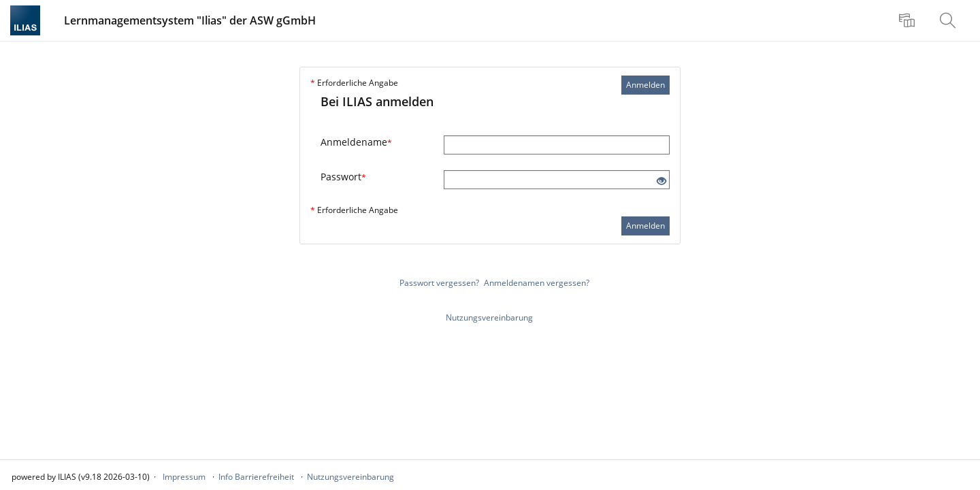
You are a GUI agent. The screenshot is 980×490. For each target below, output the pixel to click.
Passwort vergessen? (439, 283)
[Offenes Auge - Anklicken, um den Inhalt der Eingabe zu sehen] (661, 181)
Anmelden (646, 85)
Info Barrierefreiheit (256, 477)
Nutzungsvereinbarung (489, 317)
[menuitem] (909, 20)
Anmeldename (356, 142)
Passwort (343, 177)
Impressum (184, 477)
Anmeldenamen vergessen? (537, 283)
